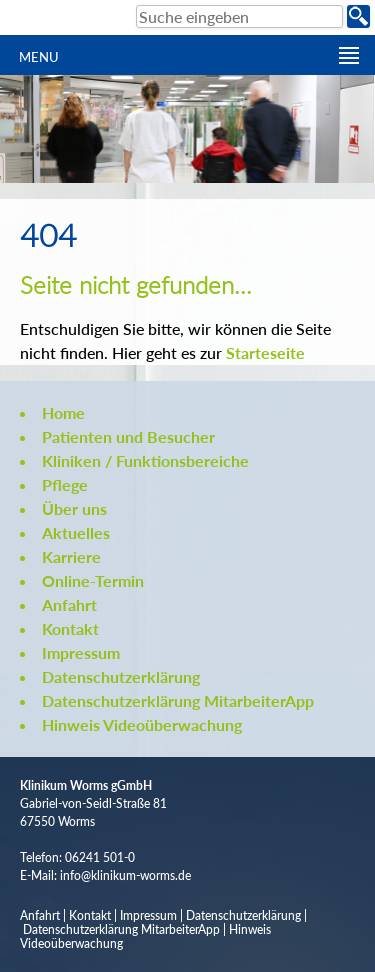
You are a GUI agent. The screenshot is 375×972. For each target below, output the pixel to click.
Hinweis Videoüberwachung (142, 724)
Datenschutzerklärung (121, 676)
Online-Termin (93, 580)
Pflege (65, 484)
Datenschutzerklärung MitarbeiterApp (178, 700)
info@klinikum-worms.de (125, 875)
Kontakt (70, 628)
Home (63, 412)
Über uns (74, 508)
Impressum (81, 652)
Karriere (71, 556)
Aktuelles (76, 532)
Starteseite (265, 352)
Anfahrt (69, 604)
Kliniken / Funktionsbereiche (145, 460)
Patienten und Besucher (128, 436)
